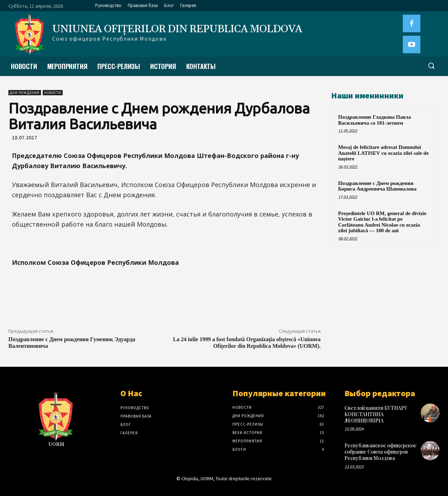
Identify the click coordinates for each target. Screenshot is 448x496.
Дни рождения (25, 93)
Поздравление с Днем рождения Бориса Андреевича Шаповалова (377, 186)
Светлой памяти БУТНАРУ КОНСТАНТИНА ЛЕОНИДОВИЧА (376, 414)
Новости (53, 93)
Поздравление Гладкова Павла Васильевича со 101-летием (374, 120)
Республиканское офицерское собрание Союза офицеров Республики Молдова (380, 452)
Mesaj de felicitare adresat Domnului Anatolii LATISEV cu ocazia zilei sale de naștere (383, 153)
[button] (431, 66)
